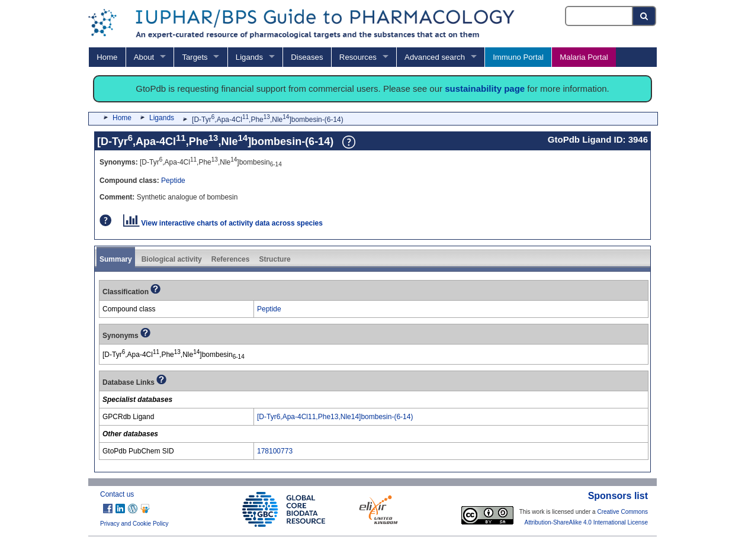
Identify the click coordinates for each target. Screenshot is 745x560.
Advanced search (435, 57)
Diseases (307, 57)
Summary (116, 259)
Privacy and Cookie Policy (134, 524)
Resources (358, 57)
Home (107, 57)
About (144, 57)
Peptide (173, 181)
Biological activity (172, 259)
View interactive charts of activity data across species (223, 223)
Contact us (117, 494)
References (231, 259)
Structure (274, 259)
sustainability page (485, 88)
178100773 (275, 451)
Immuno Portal (518, 57)
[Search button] (645, 16)
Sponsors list (618, 496)
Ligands (249, 57)
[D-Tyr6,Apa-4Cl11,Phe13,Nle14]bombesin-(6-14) (335, 417)
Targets (195, 57)
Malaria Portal (584, 57)
